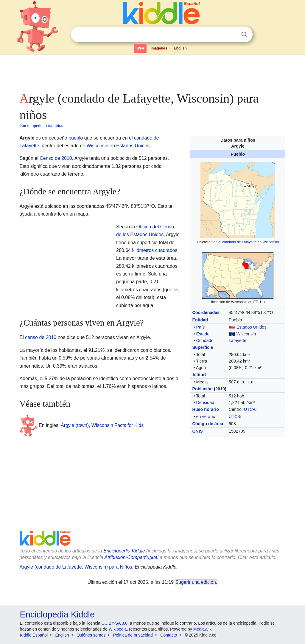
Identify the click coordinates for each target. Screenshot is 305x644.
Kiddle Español (34, 635)
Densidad (205, 402)
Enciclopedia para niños (42, 126)
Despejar (232, 35)
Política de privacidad (133, 635)
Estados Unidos (252, 327)
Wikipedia (118, 629)
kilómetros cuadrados (155, 250)
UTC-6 (250, 409)
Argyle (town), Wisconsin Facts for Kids (102, 425)
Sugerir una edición (196, 582)
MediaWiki (203, 629)
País (200, 327)
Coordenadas (206, 312)
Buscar (244, 34)
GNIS (197, 431)
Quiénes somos (91, 635)
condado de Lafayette (239, 242)
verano (208, 417)
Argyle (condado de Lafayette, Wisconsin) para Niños (76, 567)
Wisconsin (271, 242)
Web (140, 48)
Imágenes (159, 48)
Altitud (199, 375)
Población (202, 389)
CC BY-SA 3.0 (115, 623)
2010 (220, 389)
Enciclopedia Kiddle (124, 551)
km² (247, 354)
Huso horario (206, 409)
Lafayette (238, 340)
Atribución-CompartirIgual (132, 557)
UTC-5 (235, 417)
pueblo (76, 138)
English (180, 48)
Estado (203, 334)
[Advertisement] (152, 72)
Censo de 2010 (56, 158)
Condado (205, 340)
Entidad (200, 320)
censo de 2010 (41, 337)
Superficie (203, 347)
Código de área (208, 424)
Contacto (169, 635)
